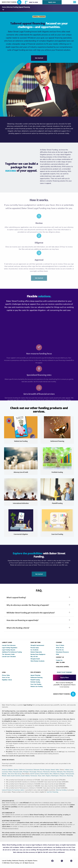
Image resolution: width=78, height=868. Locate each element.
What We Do (60, 648)
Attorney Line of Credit (21, 472)
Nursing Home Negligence (38, 654)
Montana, (54, 772)
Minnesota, (47, 772)
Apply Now (64, 678)
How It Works (60, 645)
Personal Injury (35, 648)
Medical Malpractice (36, 652)
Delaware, (37, 770)
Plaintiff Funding (57, 503)
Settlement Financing (57, 441)
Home (4, 7)
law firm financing (53, 792)
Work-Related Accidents (37, 661)
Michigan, (26, 772)
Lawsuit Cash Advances (9, 645)
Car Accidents (34, 650)
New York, (11, 774)
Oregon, (63, 774)
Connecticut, (29, 770)
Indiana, (67, 770)
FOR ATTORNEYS (36, 672)
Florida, (43, 770)
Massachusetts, (18, 772)
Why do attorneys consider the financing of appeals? (28, 605)
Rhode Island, (6, 776)
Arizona (4, 770)
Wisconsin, (63, 776)
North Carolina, (35, 774)
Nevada (4, 774)
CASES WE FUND (36, 642)
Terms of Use (6, 677)
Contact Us (59, 660)
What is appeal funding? (16, 597)
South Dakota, (25, 776)
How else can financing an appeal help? (22, 620)
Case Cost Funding (57, 534)
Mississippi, (33, 772)
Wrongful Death (35, 659)
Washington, (55, 776)
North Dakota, (45, 774)
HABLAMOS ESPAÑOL (62, 667)
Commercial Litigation (21, 534)
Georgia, (48, 770)
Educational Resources (62, 652)
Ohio (51, 774)
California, (22, 770)
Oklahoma (56, 774)
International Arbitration (21, 503)
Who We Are (60, 650)
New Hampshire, (68, 772)
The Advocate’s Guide (8, 654)
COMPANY (59, 642)
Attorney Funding (12, 7)
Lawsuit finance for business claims (13, 790)
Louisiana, (5, 772)
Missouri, (40, 772)
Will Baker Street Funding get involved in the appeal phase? (31, 613)
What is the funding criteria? (18, 628)
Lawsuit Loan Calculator (9, 657)
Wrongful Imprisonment (37, 645)
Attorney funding (61, 790)
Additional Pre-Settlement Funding (12, 652)
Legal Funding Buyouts (9, 650)
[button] (3, 10)
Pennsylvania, (70, 774)
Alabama (10, 770)
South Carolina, (16, 776)
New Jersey (18, 774)
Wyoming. (70, 776)
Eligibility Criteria (7, 680)
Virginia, (48, 776)
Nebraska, (60, 772)
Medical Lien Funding (21, 441)
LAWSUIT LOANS (7, 642)
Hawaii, (53, 770)
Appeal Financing (35, 675)
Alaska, (16, 770)
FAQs (57, 654)
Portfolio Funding (57, 472)
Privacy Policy (6, 675)
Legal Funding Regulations (10, 648)
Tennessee (34, 776)
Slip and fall (34, 657)
